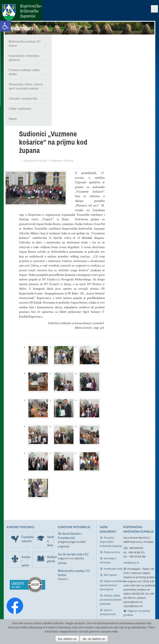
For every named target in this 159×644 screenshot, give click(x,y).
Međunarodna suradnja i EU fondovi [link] (25, 44)
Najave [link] (13, 119)
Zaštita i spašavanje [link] (20, 109)
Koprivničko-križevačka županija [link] (22, 12)
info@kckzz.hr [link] (131, 563)
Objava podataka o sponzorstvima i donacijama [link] (113, 585)
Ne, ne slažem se (94, 639)
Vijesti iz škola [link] (50, 541)
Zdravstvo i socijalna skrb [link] (23, 99)
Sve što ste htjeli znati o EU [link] (73, 554)
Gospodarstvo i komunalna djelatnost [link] (24, 58)
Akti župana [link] (110, 575)
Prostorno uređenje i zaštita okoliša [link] (24, 72)
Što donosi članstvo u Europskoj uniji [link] (70, 536)
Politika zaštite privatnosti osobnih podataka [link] (111, 600)
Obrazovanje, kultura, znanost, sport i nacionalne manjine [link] (26, 86)
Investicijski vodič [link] (113, 569)
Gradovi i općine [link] (25, 561)
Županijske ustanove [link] (25, 539)
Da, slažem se (67, 639)
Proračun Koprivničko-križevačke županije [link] (111, 542)
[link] (5, 26)
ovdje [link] (114, 632)
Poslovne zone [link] (112, 552)
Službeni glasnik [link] (50, 559)
